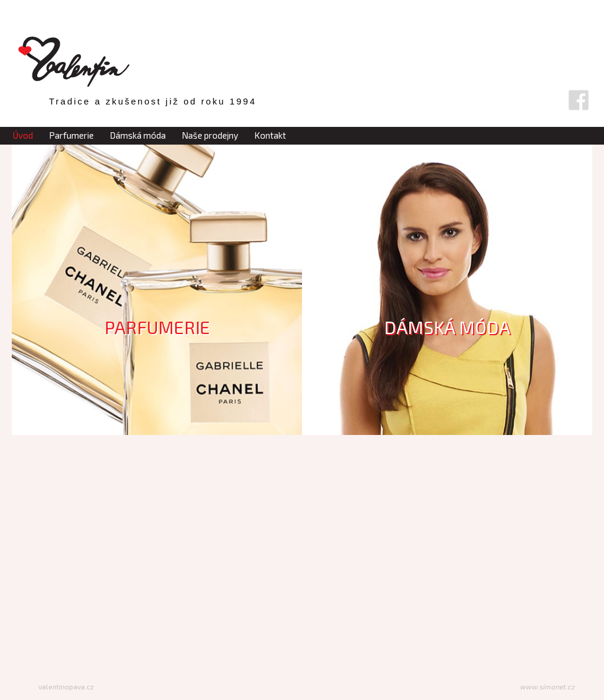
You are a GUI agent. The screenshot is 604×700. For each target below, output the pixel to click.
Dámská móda (138, 135)
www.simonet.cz (547, 686)
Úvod (23, 135)
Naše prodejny (210, 135)
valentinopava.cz (66, 686)
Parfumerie (71, 135)
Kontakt (270, 135)
